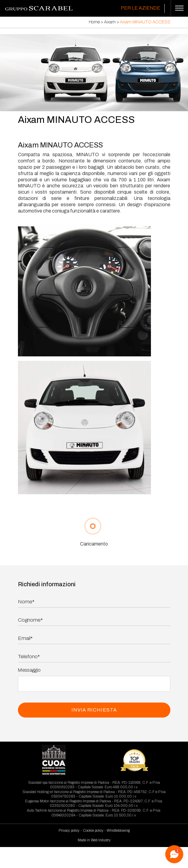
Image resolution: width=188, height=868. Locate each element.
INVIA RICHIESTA (94, 710)
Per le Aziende (140, 8)
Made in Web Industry (94, 840)
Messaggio (29, 670)
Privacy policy (69, 831)
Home (94, 22)
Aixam (110, 22)
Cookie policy (93, 831)
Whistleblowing (118, 831)
